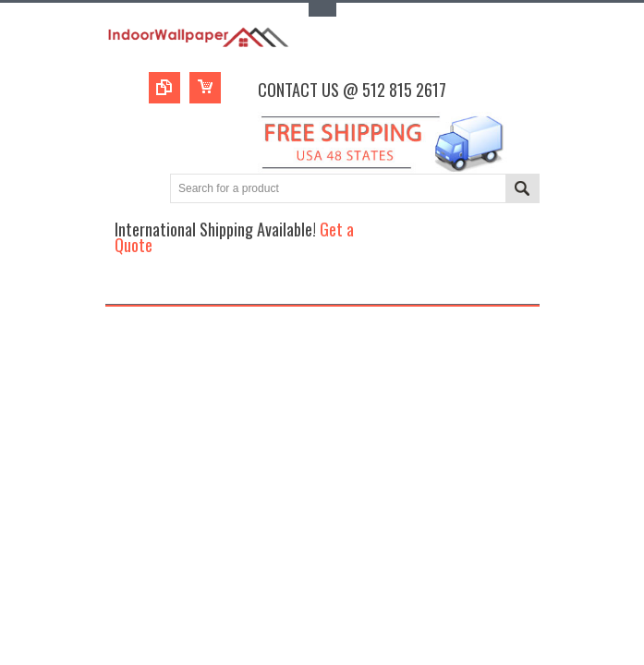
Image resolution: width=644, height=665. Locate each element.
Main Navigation (122, 288)
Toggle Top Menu (322, 10)
